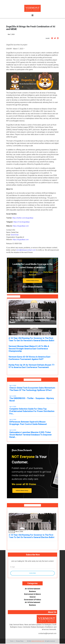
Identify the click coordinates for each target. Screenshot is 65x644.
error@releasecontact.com (26, 250)
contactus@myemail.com (47, 633)
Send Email (14, 235)
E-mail (12, 567)
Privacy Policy (20, 641)
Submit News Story (32, 281)
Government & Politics (32, 600)
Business (32, 591)
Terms (12, 641)
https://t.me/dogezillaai (21, 222)
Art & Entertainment (33, 589)
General (32, 597)
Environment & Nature (32, 594)
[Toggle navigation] (32, 15)
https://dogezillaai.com (21, 226)
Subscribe (32, 573)
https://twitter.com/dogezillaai (23, 218)
